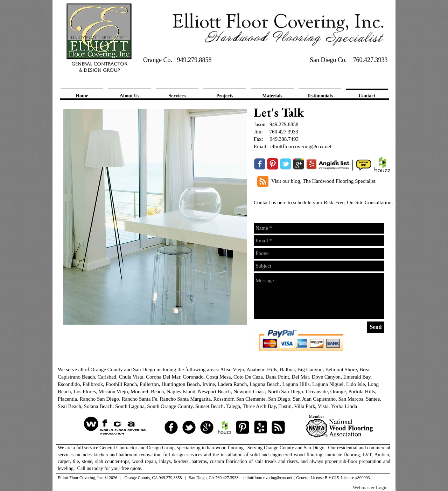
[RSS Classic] (263, 181)
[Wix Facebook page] (260, 164)
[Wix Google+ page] (299, 164)
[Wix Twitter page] (286, 164)
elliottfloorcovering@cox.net (301, 146)
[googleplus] (207, 427)
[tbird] (189, 427)
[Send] (376, 327)
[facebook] (171, 427)
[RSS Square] (278, 427)
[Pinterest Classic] (273, 164)
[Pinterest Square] (243, 427)
